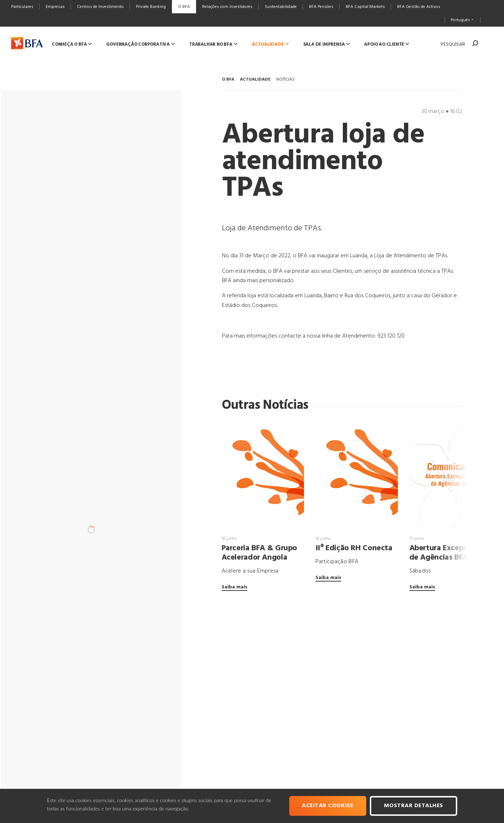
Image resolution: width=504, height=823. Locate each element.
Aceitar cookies (328, 806)
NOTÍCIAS (285, 80)
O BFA (228, 80)
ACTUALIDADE (255, 80)
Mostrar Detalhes (414, 806)
